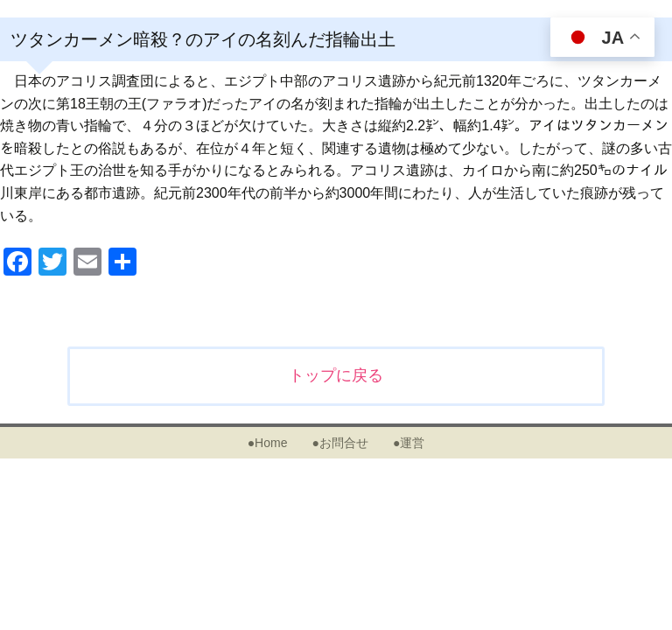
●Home (268, 443)
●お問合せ (339, 443)
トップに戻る (336, 375)
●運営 (409, 443)
